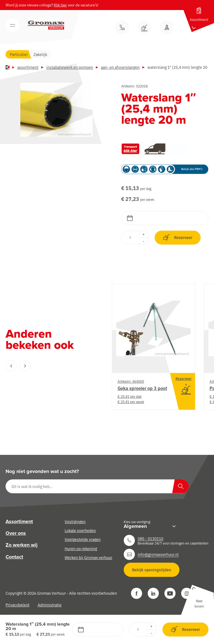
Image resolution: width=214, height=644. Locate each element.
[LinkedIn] (153, 593)
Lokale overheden (80, 530)
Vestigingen (75, 521)
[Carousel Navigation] (47, 366)
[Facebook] (137, 593)
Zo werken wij (22, 545)
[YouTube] (170, 593)
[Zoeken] (181, 486)
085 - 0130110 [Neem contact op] (150, 538)
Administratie (50, 605)
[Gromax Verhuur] (46, 25)
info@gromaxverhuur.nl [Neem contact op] (158, 554)
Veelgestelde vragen (83, 539)
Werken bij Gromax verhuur (88, 557)
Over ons (16, 533)
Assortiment (28, 67)
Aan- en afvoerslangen (120, 67)
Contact (14, 557)
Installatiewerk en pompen (70, 67)
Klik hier (60, 5)
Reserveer (178, 237)
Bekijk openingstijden (152, 570)
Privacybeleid (17, 605)
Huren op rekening (81, 548)
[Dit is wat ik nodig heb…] (97, 486)
